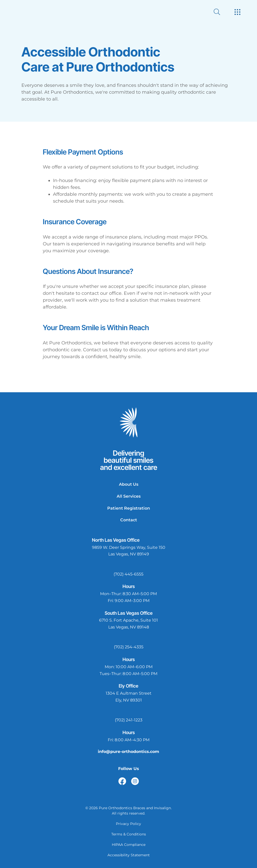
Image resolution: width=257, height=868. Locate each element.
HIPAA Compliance (129, 845)
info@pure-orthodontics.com (128, 752)
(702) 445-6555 (128, 574)
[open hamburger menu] (238, 12)
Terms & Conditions (129, 834)
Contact (129, 520)
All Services (129, 496)
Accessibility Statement (129, 855)
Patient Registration (129, 508)
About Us (129, 484)
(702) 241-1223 (129, 720)
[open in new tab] (129, 551)
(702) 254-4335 (129, 647)
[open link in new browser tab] (122, 781)
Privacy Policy (128, 824)
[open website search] (221, 12)
